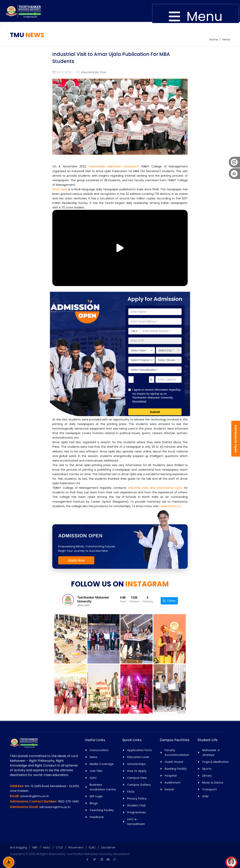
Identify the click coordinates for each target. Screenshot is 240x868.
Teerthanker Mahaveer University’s (113, 166)
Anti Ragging (18, 847)
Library (207, 776)
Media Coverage (102, 764)
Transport (209, 789)
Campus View (137, 778)
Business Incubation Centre (103, 787)
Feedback (97, 817)
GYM (205, 796)
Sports (207, 769)
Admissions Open (236, 439)
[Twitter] (95, 860)
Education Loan (138, 757)
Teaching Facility (102, 810)
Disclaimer (108, 847)
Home (214, 39)
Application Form (139, 750)
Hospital (171, 776)
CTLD (59, 847)
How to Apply (137, 771)
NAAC (47, 847)
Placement (76, 847)
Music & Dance (213, 783)
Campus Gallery (139, 785)
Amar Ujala (60, 189)
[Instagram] (114, 860)
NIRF (35, 847)
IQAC (93, 778)
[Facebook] (87, 860)
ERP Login (96, 796)
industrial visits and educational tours (155, 488)
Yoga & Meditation (215, 762)
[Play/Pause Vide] (120, 248)
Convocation (99, 750)
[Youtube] (108, 860)
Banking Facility (176, 769)
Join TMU (96, 771)
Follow (169, 601)
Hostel (169, 789)
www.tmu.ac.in (171, 506)
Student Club (136, 805)
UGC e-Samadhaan (136, 822)
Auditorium (172, 783)
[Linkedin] (102, 860)
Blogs (94, 803)
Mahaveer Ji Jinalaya (211, 753)
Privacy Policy (137, 799)
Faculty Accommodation (177, 753)
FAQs (131, 792)
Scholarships (136, 764)
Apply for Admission (155, 299)
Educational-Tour (94, 72)
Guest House (174, 762)
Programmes (136, 812)
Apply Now (76, 560)
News (226, 39)
